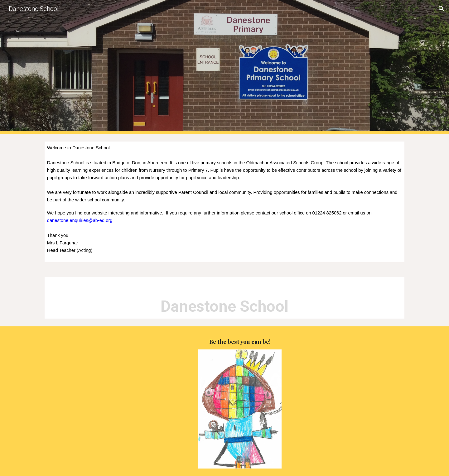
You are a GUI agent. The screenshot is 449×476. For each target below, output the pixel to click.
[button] (442, 9)
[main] (224, 202)
